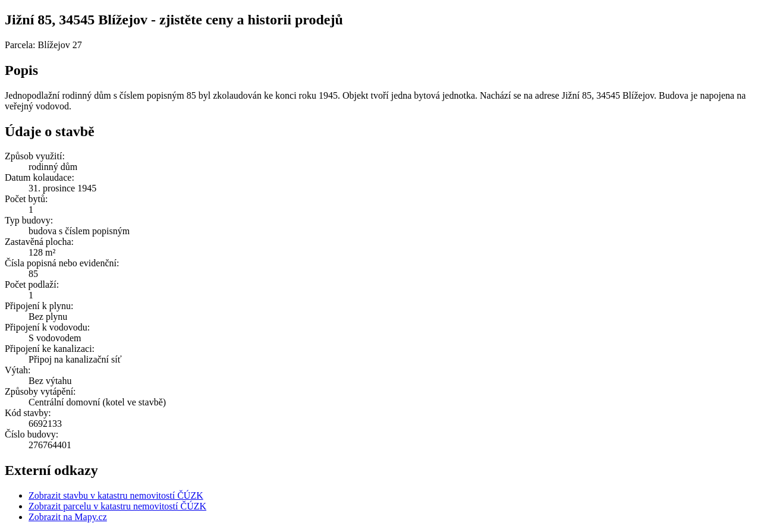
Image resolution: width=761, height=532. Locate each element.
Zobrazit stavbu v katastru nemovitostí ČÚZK (116, 495)
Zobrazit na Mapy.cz (68, 517)
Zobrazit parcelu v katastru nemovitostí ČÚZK (117, 506)
